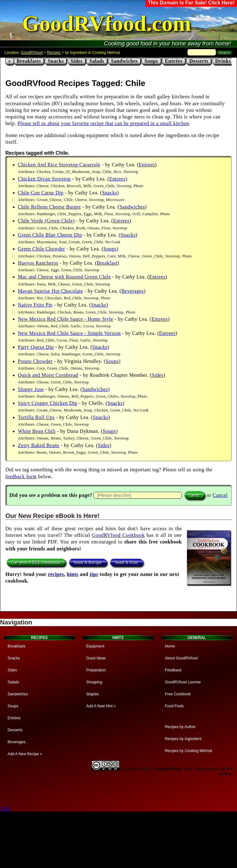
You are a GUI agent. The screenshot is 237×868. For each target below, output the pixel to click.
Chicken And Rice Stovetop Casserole (59, 165)
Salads (97, 61)
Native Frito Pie (35, 305)
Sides (77, 61)
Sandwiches (124, 61)
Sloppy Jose (31, 389)
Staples (93, 694)
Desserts (199, 61)
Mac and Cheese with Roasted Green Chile (64, 277)
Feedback (173, 670)
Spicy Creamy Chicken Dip (48, 403)
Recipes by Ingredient (183, 739)
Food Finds (174, 706)
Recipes (54, 53)
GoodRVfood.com (107, 23)
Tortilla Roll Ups (36, 417)
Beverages (133, 291)
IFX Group (226, 771)
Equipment (95, 646)
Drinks (223, 61)
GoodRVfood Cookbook (118, 535)
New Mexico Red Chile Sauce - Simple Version (69, 333)
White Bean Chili (37, 431)
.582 (5, 808)
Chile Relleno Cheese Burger (49, 207)
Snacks (56, 61)
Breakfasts (29, 61)
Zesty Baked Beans (39, 445)
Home (170, 646)
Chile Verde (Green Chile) (46, 221)
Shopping (94, 682)
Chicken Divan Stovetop (44, 179)
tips (94, 574)
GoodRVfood (32, 53)
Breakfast (107, 263)
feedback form (21, 477)
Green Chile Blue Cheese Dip (50, 235)
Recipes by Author (180, 727)
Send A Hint (126, 562)
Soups (151, 61)
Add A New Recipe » (25, 754)
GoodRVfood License (183, 682)
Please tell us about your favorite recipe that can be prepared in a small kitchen (103, 123)
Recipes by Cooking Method (188, 751)
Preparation (96, 670)
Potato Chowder (35, 361)
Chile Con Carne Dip (41, 193)
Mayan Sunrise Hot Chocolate (51, 291)
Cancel (220, 495)
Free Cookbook (178, 694)
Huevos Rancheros (38, 263)
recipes (56, 574)
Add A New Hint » (101, 706)
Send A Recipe (88, 562)
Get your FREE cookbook (36, 562)
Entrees (147, 165)
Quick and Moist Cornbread (48, 375)
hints (72, 574)
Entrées (174, 61)
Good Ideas (96, 658)
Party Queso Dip (36, 347)
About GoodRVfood (181, 658)
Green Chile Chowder (42, 249)
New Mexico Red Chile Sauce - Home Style (66, 319)
